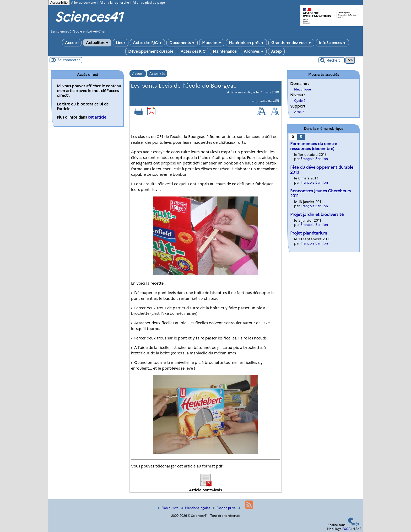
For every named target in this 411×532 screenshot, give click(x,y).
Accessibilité (59, 3)
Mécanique (302, 89)
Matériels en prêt (246, 43)
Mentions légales (196, 508)
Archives (254, 51)
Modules (212, 43)
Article (299, 112)
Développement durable (151, 51)
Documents (182, 43)
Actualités (97, 43)
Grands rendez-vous (291, 43)
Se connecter (69, 60)
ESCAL (347, 529)
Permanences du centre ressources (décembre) (314, 146)
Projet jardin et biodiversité (317, 214)
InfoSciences (332, 43)
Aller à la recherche (114, 2)
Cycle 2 (300, 101)
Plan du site (169, 508)
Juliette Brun (266, 101)
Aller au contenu (83, 2)
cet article (97, 117)
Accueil (72, 43)
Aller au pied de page (149, 2)
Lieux (121, 43)
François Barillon (314, 159)
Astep (276, 51)
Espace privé (225, 508)
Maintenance (225, 51)
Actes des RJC (147, 43)
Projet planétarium (309, 233)
